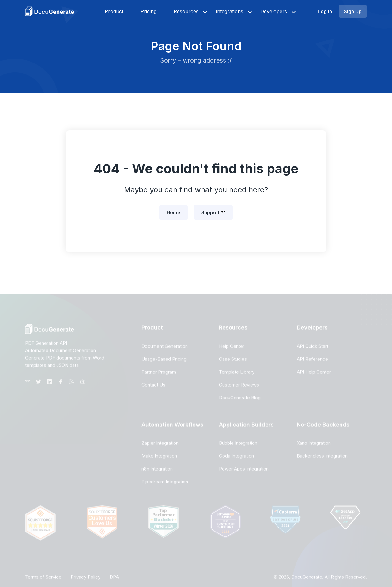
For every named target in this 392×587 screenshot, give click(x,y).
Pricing (149, 11)
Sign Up (353, 11)
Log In (325, 11)
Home (173, 212)
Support (210, 212)
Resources (186, 11)
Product (114, 11)
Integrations (229, 11)
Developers (274, 11)
